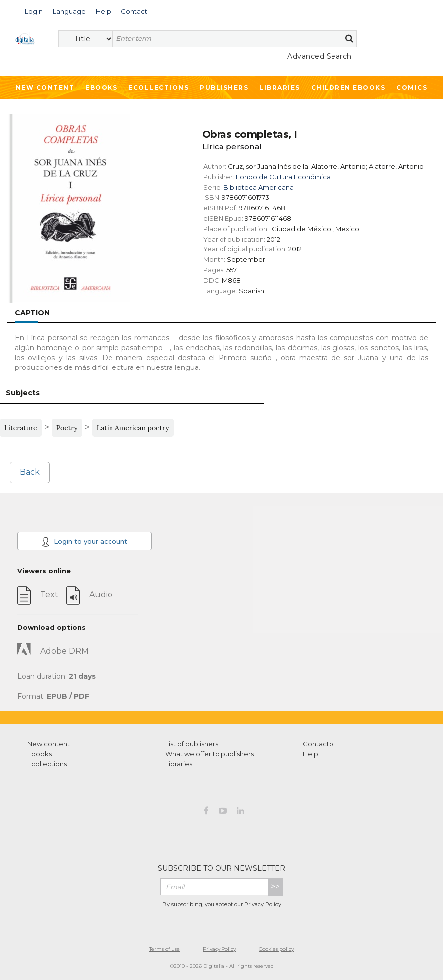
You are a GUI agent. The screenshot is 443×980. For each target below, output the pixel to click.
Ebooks (101, 87)
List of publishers (192, 744)
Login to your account (85, 542)
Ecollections (159, 87)
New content (49, 744)
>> (275, 887)
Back (30, 472)
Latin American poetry (133, 428)
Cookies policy (276, 949)
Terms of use (165, 949)
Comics (412, 87)
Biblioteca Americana (259, 187)
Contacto (318, 744)
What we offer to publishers (210, 754)
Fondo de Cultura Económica (283, 177)
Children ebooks (348, 87)
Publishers (224, 87)
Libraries (280, 87)
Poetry (67, 428)
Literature (21, 428)
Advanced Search (320, 56)
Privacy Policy (263, 904)
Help (310, 754)
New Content (45, 87)
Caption (32, 313)
